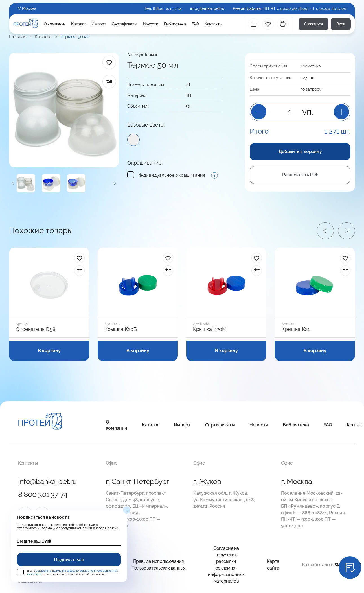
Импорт (99, 24)
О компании (55, 24)
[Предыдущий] (13, 183)
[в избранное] (109, 62)
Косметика (311, 66)
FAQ (195, 24)
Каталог (78, 24)
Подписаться (69, 560)
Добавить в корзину (300, 151)
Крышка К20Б (121, 329)
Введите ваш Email (34, 541)
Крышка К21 (296, 329)
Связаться (313, 24)
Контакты (213, 24)
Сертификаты (124, 24)
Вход (341, 24)
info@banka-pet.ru (207, 8)
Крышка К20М (210, 329)
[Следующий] (115, 183)
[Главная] (40, 422)
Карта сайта (273, 564)
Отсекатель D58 (36, 329)
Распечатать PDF (300, 175)
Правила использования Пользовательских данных (158, 564)
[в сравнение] (109, 82)
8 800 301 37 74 (167, 8)
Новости (151, 24)
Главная (18, 37)
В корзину (49, 351)
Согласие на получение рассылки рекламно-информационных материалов (226, 564)
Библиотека (175, 24)
